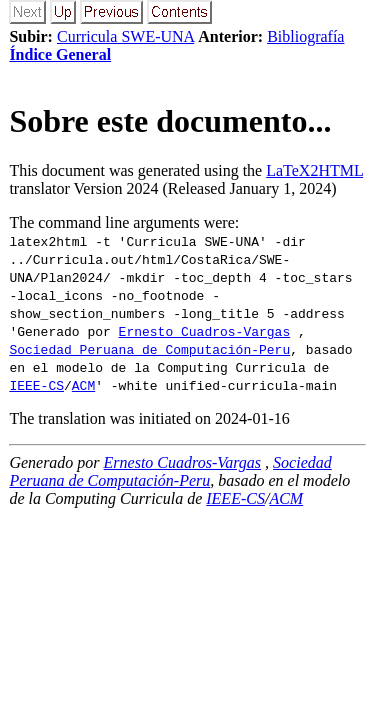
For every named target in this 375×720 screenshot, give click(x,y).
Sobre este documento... (170, 121)
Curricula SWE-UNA (125, 36)
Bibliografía (305, 36)
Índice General (60, 54)
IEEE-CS (36, 385)
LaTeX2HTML (314, 170)
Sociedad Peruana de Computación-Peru (149, 349)
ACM (83, 385)
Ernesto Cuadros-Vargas (205, 331)
